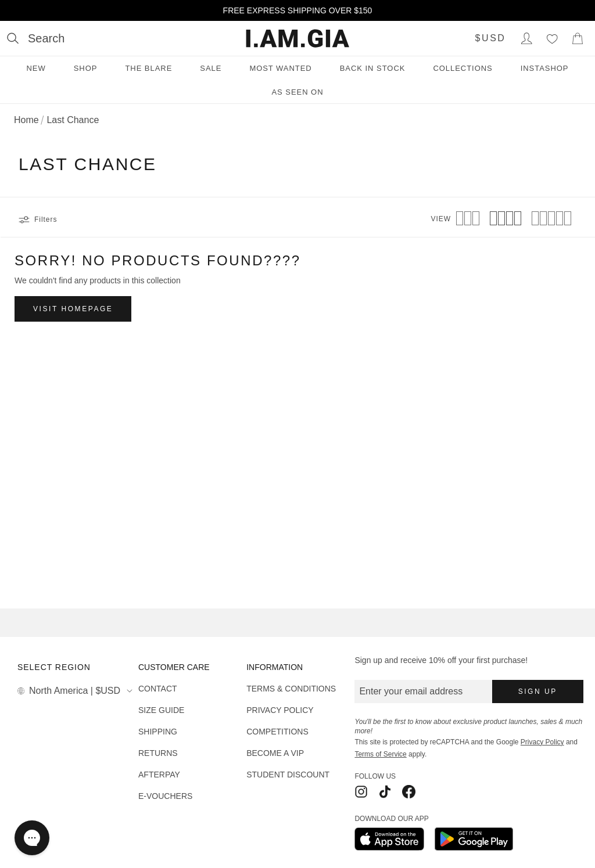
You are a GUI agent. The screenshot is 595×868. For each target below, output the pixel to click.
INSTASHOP (545, 68)
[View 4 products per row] (506, 219)
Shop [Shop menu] (86, 68)
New (36, 68)
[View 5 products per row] (551, 219)
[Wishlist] (552, 38)
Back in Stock (373, 68)
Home (26, 120)
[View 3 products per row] (468, 219)
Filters (38, 219)
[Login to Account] (526, 38)
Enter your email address (411, 691)
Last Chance (73, 120)
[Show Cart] (578, 38)
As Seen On (297, 92)
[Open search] (36, 38)
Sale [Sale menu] (211, 68)
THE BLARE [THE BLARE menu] (148, 68)
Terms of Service (380, 754)
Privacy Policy (542, 742)
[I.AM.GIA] (297, 38)
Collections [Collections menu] (463, 68)
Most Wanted (280, 68)
